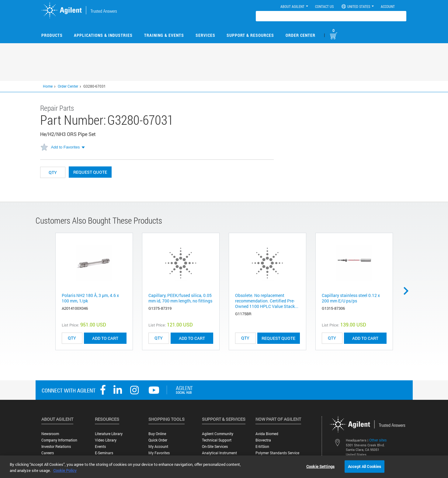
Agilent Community (218, 434)
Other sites (378, 440)
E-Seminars (104, 453)
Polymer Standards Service (277, 453)
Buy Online (157, 434)
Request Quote (90, 172)
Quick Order (158, 440)
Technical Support (217, 440)
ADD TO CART (105, 338)
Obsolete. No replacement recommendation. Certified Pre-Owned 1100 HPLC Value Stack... (267, 301)
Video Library (106, 440)
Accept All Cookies (365, 466)
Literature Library (109, 434)
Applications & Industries (103, 35)
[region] (224, 467)
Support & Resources (250, 35)
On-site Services (215, 447)
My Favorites (159, 453)
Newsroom (50, 434)
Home (48, 86)
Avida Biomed (267, 434)
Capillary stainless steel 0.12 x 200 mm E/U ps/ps (351, 298)
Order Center (300, 35)
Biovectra (263, 440)
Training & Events (164, 35)
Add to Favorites (66, 147)
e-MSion (262, 447)
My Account (158, 447)
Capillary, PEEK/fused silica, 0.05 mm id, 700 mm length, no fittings (180, 298)
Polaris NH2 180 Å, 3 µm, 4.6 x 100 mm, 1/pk (90, 298)
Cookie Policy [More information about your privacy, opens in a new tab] (65, 470)
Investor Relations (56, 447)
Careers (48, 453)
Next (408, 291)
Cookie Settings (320, 466)
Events (100, 447)
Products (52, 35)
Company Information (59, 440)
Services (205, 35)
